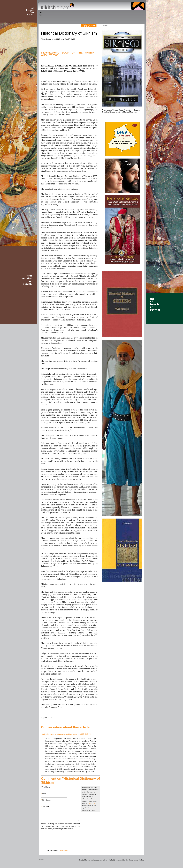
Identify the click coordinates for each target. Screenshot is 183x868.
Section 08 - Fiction (85, 14)
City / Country (46, 800)
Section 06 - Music (75, 14)
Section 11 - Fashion (104, 14)
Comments (45, 806)
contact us (98, 860)
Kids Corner (89, 26)
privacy (106, 860)
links (111, 860)
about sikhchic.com (86, 860)
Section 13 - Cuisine (117, 14)
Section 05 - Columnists (68, 14)
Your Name (45, 787)
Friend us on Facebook (132, 26)
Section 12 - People (110, 14)
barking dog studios (137, 860)
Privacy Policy (92, 803)
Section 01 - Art (40, 14)
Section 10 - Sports (97, 14)
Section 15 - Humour (134, 14)
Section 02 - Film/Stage (47, 14)
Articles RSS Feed (140, 26)
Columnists (64, 850)
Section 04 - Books (60, 14)
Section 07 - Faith (80, 14)
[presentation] (60, 835)
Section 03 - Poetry (54, 14)
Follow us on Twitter (136, 26)
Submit (45, 843)
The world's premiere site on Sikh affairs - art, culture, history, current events (57, 6)
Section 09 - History (91, 14)
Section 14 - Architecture (125, 14)
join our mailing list (121, 860)
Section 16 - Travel (140, 14)
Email (43, 793)
